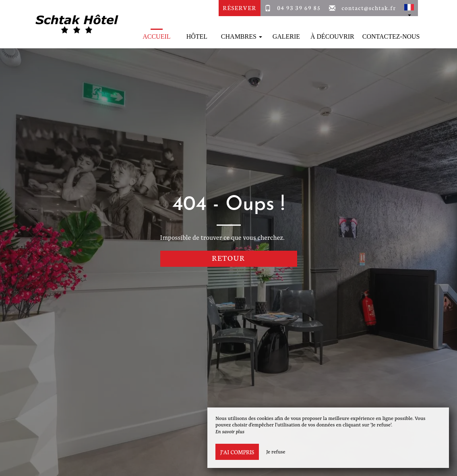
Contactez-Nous (391, 36)
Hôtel (197, 36)
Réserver (239, 8)
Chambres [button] (242, 36)
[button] (409, 8)
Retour (228, 258)
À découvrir (332, 36)
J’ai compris (237, 452)
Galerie (286, 36)
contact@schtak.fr (369, 8)
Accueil (156, 36)
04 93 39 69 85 (299, 8)
